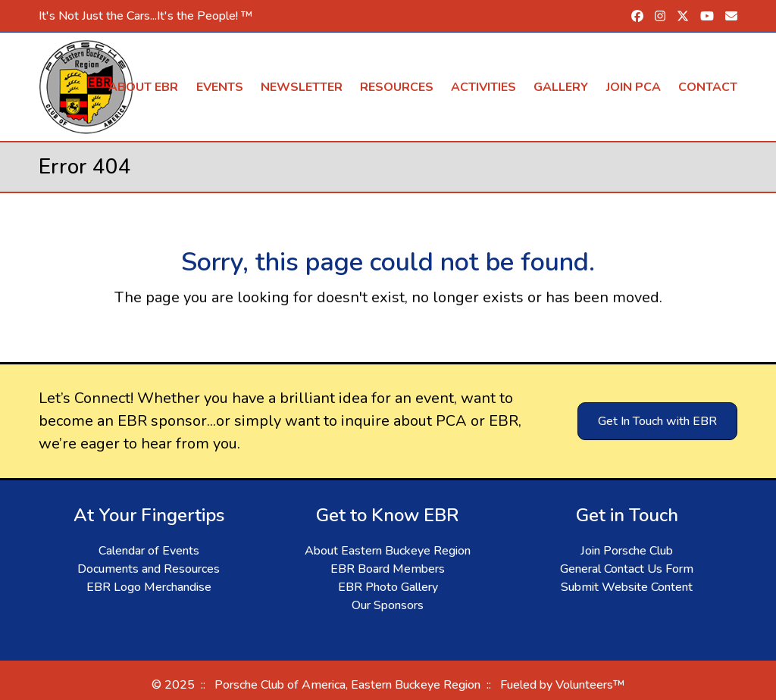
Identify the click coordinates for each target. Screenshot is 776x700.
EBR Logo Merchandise (149, 587)
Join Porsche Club (627, 551)
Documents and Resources (149, 569)
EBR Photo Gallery (388, 587)
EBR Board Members (388, 569)
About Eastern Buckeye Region (388, 551)
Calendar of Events (149, 551)
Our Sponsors (388, 605)
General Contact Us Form (627, 569)
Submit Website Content (627, 587)
